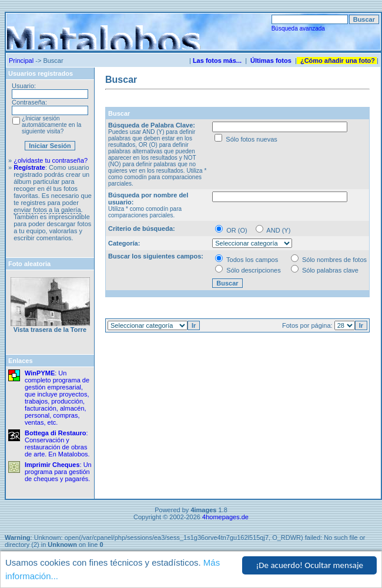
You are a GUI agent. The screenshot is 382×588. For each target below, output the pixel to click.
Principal (21, 61)
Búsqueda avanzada (298, 28)
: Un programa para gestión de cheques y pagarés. (58, 472)
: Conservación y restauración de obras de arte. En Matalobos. (57, 443)
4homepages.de (225, 517)
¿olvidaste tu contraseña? (51, 160)
